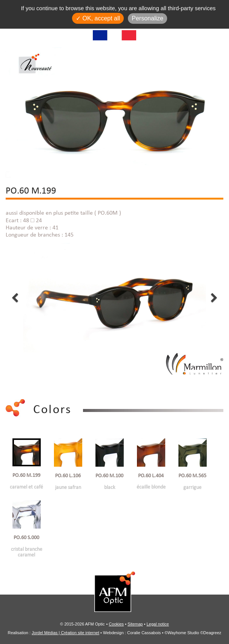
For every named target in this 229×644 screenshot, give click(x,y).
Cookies (116, 623)
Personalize (148, 18)
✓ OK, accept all (98, 18)
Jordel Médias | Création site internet (65, 632)
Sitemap (135, 623)
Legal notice (158, 623)
